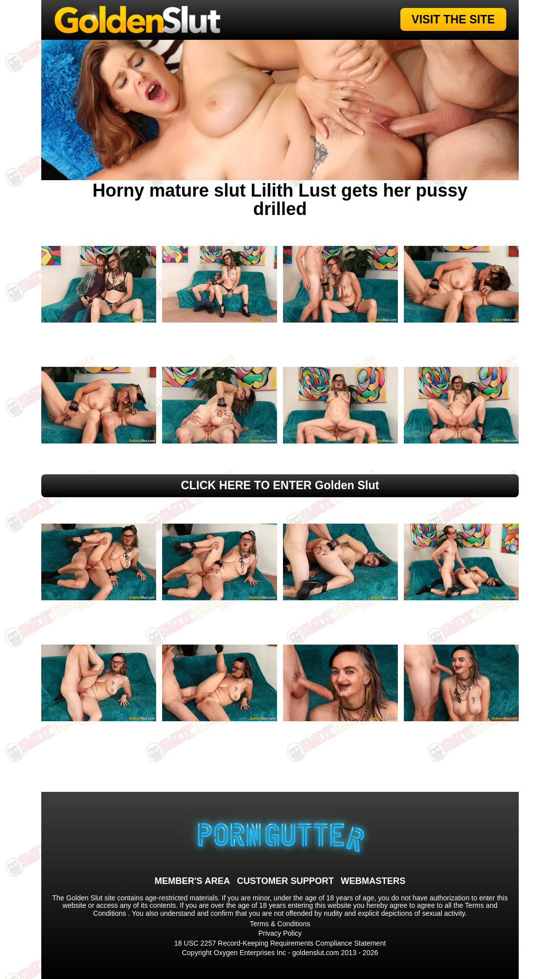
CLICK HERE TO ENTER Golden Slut (280, 485)
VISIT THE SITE (453, 19)
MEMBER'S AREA (192, 881)
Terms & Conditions (280, 924)
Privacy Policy (280, 933)
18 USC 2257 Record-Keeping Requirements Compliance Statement (280, 943)
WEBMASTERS (373, 881)
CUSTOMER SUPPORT (285, 881)
